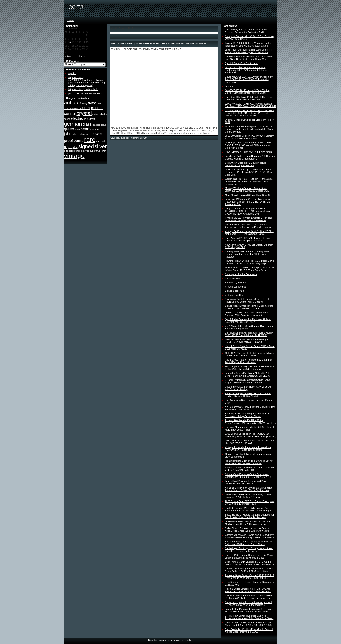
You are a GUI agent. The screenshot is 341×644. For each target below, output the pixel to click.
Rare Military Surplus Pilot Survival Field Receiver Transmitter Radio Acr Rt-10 (246, 31)
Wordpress (165, 640)
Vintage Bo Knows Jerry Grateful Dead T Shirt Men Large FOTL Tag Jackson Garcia (249, 233)
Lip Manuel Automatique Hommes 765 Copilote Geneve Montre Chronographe (250, 157)
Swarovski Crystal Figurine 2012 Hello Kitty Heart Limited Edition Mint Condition (248, 300)
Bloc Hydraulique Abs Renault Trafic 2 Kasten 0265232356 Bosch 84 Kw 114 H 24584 (249, 334)
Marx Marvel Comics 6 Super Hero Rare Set (248, 195)
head (77, 130)
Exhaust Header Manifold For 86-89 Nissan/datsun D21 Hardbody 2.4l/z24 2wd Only (250, 422)
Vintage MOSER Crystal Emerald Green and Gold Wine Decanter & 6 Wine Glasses (248, 219)
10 (69, 42)
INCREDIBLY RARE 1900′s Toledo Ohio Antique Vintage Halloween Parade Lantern (248, 226)
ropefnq (72, 73)
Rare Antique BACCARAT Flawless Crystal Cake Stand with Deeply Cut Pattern (248, 239)
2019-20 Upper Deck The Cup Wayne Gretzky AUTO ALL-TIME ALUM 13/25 (249, 137)
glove (104, 125)
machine (81, 134)
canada (68, 108)
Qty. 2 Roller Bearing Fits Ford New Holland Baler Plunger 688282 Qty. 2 (248, 321)
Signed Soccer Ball (235, 291)
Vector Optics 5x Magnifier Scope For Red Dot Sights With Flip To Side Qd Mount (249, 368)
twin (104, 151)
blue (99, 103)
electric (77, 118)
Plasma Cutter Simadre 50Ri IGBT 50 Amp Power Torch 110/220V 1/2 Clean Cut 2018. (248, 590)
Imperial (229, 86)
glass (87, 124)
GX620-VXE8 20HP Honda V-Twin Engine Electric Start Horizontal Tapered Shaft (247, 92)
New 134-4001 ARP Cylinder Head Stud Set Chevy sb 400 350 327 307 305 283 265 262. (160, 43)
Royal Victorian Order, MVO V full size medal (249, 152)
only (89, 134)
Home (70, 20)
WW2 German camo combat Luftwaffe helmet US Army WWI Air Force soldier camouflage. (249, 597)
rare (90, 140)
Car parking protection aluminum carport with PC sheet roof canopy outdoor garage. (249, 604)
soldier (72, 151)
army (85, 103)
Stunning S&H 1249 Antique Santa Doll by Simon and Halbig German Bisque (247, 415)
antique (73, 102)
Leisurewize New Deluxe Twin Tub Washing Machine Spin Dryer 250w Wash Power (248, 523)
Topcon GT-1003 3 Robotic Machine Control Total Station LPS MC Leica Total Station (248, 44)
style (87, 151)
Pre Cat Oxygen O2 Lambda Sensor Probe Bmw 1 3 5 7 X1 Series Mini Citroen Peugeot (249, 509)
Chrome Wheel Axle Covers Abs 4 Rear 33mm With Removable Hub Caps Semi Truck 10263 (249, 536)
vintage (74, 156)
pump (78, 141)
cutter (95, 114)
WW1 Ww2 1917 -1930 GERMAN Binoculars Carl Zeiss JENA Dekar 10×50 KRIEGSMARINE (250, 105)
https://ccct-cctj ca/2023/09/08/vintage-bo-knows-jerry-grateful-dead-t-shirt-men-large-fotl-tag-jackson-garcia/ (88, 81)
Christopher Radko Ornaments (241, 274)
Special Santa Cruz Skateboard (242, 63)
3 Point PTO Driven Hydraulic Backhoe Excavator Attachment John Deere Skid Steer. (249, 617)
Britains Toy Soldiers (236, 283)
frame (87, 119)
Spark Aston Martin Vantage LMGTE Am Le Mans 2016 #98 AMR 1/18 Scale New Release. (250, 563)
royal (68, 147)
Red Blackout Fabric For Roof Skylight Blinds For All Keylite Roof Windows (249, 361)
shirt (75, 147)
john (68, 134)
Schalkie (188, 640)
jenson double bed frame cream (85, 93)
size (66, 151)
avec (92, 103)
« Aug (68, 56)
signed (86, 146)
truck (99, 151)
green (69, 129)
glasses (96, 125)
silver (101, 146)
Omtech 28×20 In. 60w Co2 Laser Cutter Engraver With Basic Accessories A (246, 314)
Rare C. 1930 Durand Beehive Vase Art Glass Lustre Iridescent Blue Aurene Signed (249, 556)
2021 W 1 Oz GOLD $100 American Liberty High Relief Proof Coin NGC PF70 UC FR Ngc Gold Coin (249, 172)
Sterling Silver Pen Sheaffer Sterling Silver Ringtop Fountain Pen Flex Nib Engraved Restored (247, 254)
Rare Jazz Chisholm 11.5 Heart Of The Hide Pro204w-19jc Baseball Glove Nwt (248, 98)
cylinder (103, 114)
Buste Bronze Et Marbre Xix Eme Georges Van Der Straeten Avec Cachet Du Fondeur (250, 516)
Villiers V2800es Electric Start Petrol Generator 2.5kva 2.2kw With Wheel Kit (250, 469)
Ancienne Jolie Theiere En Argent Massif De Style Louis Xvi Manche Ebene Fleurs (248, 543)
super (93, 151)
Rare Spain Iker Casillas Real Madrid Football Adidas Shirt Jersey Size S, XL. (249, 631)
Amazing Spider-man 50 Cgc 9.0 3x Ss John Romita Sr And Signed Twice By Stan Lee (248, 489)
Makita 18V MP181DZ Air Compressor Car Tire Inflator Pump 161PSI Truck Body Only (250, 269)
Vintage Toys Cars (235, 295)
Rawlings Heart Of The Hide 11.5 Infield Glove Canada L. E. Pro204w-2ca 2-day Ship (249, 262)
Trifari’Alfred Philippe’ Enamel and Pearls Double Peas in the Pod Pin (247, 482)
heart (85, 129)
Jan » (82, 56)
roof (103, 141)
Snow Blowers (232, 278)
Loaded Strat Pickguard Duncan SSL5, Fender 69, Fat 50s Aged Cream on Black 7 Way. (250, 610)
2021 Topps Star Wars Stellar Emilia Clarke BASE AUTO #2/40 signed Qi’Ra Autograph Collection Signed (248, 145)
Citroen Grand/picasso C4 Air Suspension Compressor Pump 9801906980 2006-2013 (248, 476)
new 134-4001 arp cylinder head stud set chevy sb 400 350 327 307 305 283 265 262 (157, 128)
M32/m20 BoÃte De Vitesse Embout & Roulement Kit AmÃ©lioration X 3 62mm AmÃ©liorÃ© (246, 70)
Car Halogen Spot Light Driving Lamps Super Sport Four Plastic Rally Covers (249, 550)
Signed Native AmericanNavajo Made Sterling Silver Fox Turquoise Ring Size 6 (249, 307)
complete (77, 108)
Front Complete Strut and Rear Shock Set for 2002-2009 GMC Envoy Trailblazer (249, 462)
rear (98, 141)
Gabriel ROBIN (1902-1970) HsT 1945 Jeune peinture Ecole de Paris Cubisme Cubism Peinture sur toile (249, 181)
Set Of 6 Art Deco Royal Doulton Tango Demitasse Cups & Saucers (246, 164)
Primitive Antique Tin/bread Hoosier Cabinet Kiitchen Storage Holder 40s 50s (248, 395)
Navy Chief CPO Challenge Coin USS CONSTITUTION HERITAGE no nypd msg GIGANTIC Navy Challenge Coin (247, 211)
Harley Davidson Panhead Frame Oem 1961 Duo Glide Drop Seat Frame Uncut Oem (248, 58)
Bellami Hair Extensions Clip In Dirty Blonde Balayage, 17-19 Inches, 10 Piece (248, 496)
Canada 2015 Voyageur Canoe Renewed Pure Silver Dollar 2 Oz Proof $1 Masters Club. (250, 570)
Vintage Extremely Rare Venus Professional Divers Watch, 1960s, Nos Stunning (248, 449)
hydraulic (95, 130)
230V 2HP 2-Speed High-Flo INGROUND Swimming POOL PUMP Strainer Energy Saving (250, 435)
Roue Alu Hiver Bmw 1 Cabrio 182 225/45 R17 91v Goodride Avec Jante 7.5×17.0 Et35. (250, 577)
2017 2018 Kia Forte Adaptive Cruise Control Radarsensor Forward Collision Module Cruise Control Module (249, 129)
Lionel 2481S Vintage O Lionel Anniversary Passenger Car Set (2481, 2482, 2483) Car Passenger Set (248, 202)
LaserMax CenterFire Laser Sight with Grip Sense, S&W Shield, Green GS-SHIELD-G (247, 374)
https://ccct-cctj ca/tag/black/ (83, 89)
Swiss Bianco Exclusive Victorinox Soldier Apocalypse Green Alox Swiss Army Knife (247, 529)
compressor (93, 108)
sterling (80, 151)
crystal (84, 113)
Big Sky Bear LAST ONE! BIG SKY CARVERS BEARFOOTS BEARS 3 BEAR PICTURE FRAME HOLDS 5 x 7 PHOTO (250, 113)
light (74, 134)
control (70, 114)
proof (68, 141)
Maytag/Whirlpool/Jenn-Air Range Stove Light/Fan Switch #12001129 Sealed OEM (247, 190)
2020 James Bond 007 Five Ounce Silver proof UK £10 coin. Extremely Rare (250, 503)
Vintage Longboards (236, 287)
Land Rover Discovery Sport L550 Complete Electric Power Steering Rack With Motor (248, 51)
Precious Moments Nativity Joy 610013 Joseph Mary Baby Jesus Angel (250, 428)
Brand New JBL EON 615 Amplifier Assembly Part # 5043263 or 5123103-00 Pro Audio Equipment (249, 79)
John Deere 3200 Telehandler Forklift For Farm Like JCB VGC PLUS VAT (250, 442)
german (73, 124)
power (97, 134)
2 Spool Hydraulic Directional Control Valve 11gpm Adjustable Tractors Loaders (248, 381)
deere (67, 119)
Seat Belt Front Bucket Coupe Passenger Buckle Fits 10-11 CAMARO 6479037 (247, 341)
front (93, 119)
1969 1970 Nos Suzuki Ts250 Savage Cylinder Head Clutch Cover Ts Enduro (250, 354)
